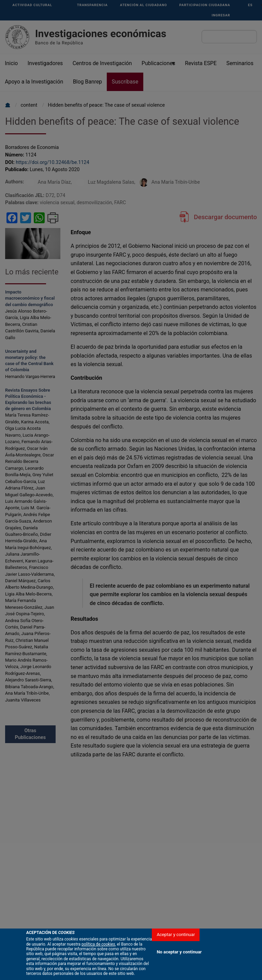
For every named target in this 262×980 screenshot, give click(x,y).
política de (98, 959)
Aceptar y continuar (176, 949)
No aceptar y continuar (179, 967)
